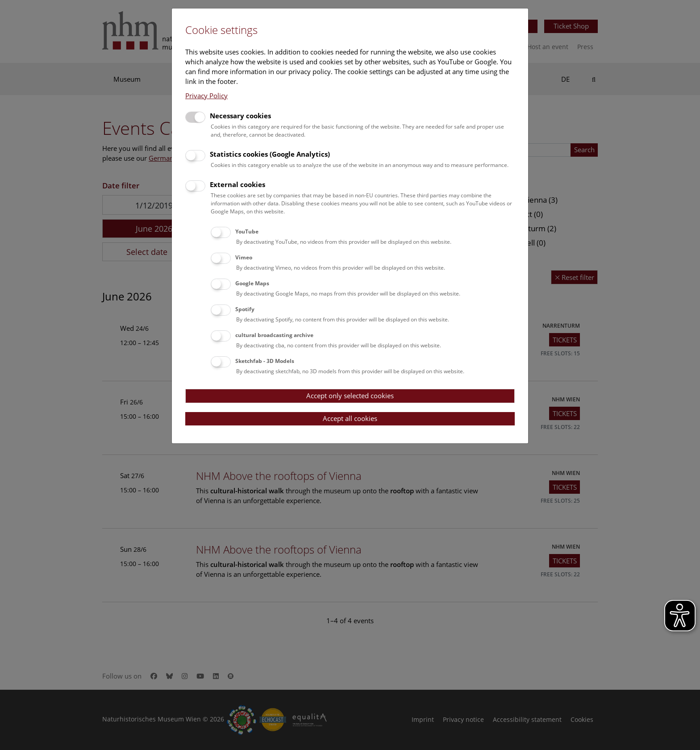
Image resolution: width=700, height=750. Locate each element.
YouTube (247, 231)
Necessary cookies (240, 116)
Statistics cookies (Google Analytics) (270, 154)
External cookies (237, 184)
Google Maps (252, 283)
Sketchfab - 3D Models (265, 361)
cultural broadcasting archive (274, 335)
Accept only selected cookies (350, 396)
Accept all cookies (350, 418)
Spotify (245, 309)
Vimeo (244, 257)
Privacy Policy (206, 96)
